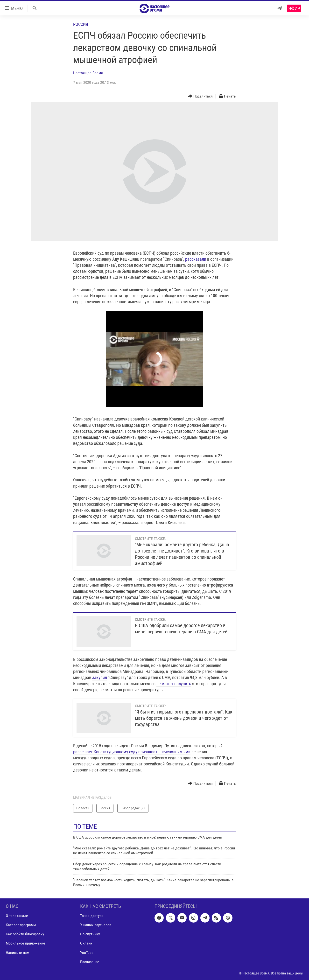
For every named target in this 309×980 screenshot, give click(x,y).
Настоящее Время (88, 73)
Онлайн (86, 943)
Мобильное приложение (25, 943)
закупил (100, 677)
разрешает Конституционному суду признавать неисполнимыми (132, 752)
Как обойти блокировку (25, 934)
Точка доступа (92, 916)
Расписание (90, 962)
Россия (81, 24)
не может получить (174, 684)
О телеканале (17, 916)
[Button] (200, 96)
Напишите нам (18, 953)
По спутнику (90, 934)
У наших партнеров (96, 925)
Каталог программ (21, 925)
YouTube (87, 953)
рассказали (196, 259)
